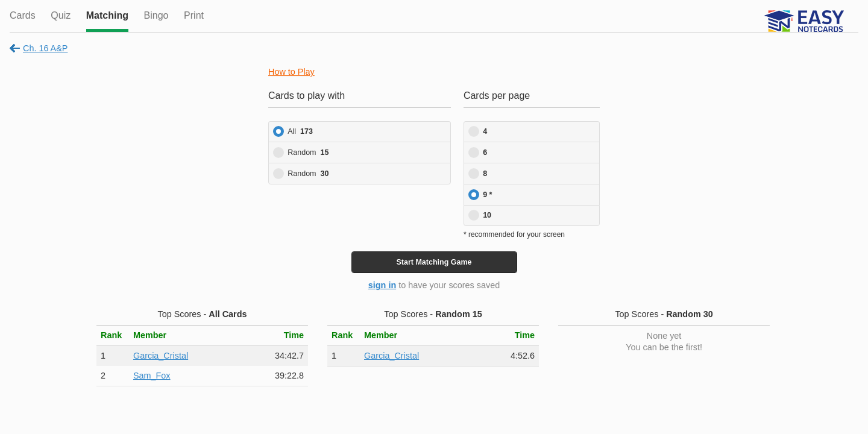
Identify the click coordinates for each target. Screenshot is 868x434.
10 (487, 215)
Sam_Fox (152, 376)
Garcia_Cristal (161, 356)
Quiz (61, 15)
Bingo (156, 15)
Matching (107, 15)
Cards (23, 15)
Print (194, 15)
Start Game (434, 262)
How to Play (291, 72)
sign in (382, 285)
